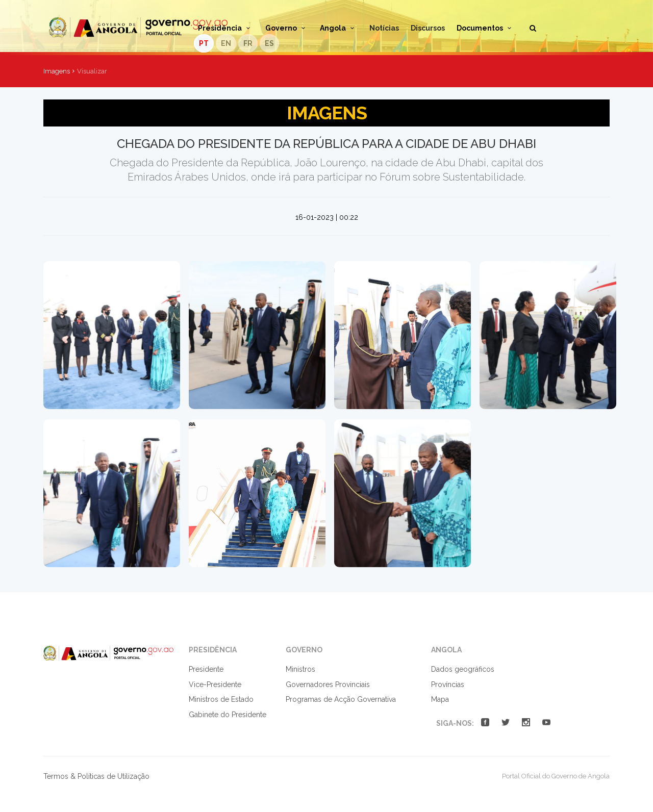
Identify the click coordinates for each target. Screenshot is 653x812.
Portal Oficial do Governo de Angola (138, 27)
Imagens (57, 71)
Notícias (384, 28)
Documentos (486, 28)
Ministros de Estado (221, 699)
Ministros (300, 669)
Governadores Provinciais (328, 684)
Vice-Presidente (215, 684)
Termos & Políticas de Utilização (96, 776)
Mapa (440, 699)
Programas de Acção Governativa (341, 699)
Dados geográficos (463, 669)
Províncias (448, 684)
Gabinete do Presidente (228, 715)
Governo (287, 28)
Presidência (226, 28)
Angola (339, 28)
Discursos (428, 28)
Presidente (206, 669)
